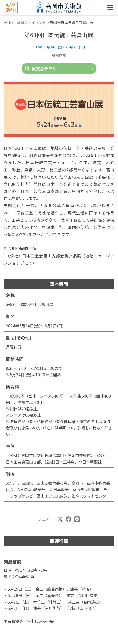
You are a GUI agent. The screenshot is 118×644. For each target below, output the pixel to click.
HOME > (10, 22)
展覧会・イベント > (33, 22)
